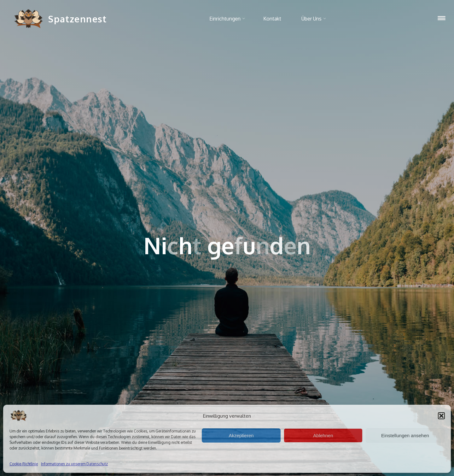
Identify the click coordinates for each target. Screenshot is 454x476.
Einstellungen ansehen (405, 435)
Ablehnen (323, 435)
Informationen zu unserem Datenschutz (74, 464)
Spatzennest (78, 19)
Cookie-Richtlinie (24, 464)
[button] (441, 416)
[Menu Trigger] (442, 18)
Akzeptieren (241, 435)
